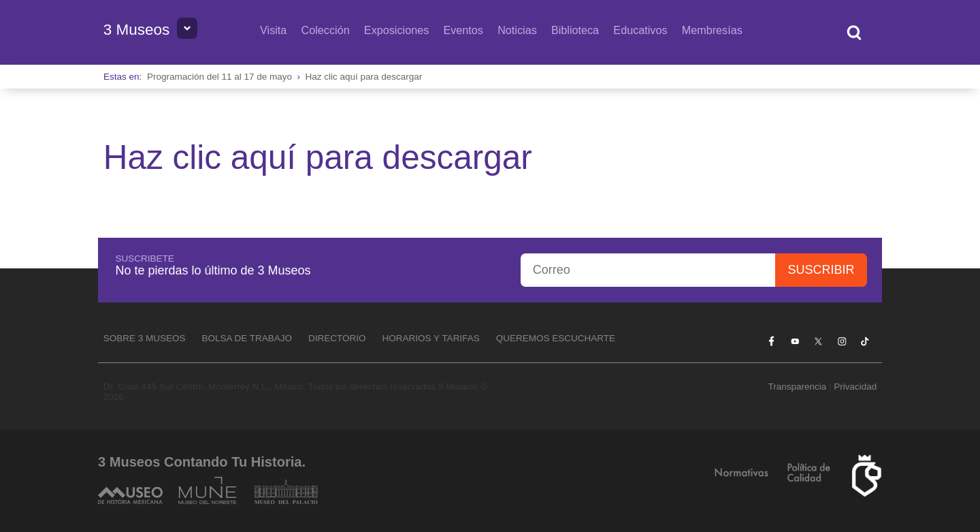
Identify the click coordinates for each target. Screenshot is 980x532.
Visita (273, 30)
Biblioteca (575, 30)
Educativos (640, 30)
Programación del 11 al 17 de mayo (219, 77)
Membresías (712, 30)
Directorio (337, 338)
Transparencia (797, 387)
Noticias (517, 30)
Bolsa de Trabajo (247, 338)
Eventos (463, 30)
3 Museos (137, 30)
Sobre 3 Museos (145, 338)
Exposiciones (396, 30)
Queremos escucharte (556, 338)
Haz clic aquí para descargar (364, 77)
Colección (326, 30)
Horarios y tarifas (431, 338)
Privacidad (855, 387)
